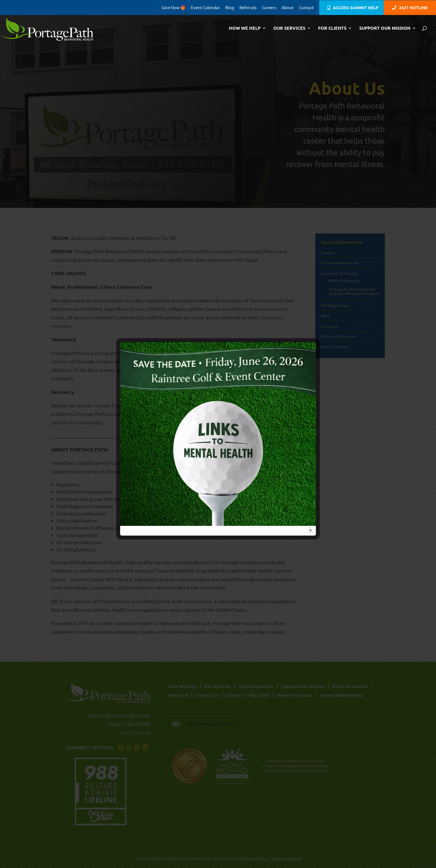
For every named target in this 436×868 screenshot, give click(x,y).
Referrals (248, 8)
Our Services (289, 28)
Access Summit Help (356, 8)
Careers (269, 8)
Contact (306, 8)
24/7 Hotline (413, 8)
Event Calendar (205, 8)
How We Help (245, 28)
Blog (230, 8)
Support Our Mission (385, 28)
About (288, 8)
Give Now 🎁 (174, 8)
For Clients (332, 28)
